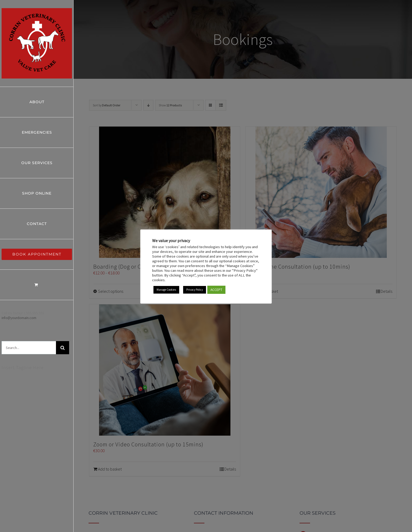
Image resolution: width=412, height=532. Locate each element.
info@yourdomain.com (19, 318)
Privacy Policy (195, 290)
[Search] (63, 348)
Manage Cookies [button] (166, 290)
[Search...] (29, 348)
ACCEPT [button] (216, 290)
